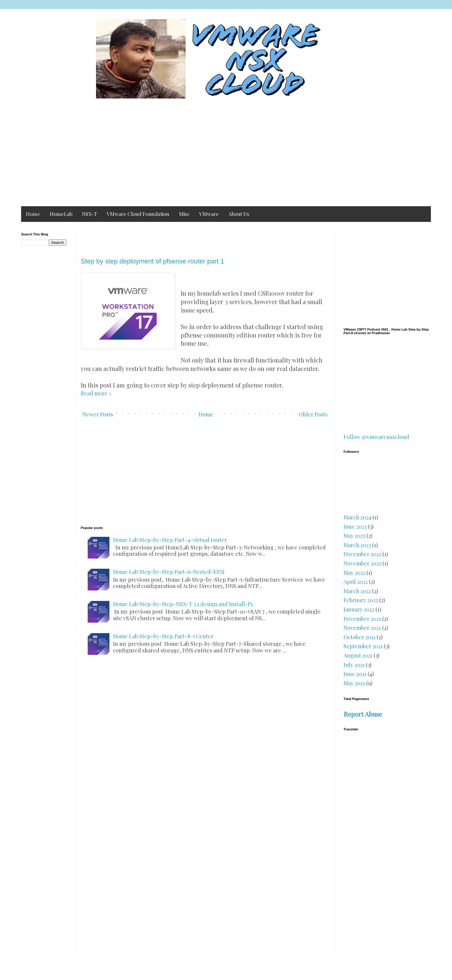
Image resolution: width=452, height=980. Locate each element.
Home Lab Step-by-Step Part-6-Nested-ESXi (169, 572)
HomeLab (61, 214)
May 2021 (354, 683)
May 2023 (354, 536)
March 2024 (357, 517)
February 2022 (361, 600)
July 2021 (354, 665)
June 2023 (355, 527)
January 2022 (359, 609)
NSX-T (89, 214)
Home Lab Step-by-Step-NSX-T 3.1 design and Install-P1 (183, 604)
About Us (239, 214)
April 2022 (356, 582)
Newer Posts (98, 414)
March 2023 (357, 545)
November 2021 (362, 628)
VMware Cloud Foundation (138, 214)
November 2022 (362, 563)
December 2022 (362, 554)
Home (33, 214)
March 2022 (357, 591)
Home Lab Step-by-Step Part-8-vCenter (163, 636)
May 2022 (354, 573)
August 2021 (358, 655)
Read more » (96, 393)
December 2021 (362, 619)
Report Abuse (363, 714)
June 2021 (355, 674)
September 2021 (363, 646)
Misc (184, 214)
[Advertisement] (202, 155)
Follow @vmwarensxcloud (376, 437)
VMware (209, 214)
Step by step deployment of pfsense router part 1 (152, 261)
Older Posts (313, 414)
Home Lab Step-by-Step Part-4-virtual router (170, 540)
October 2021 (359, 637)
